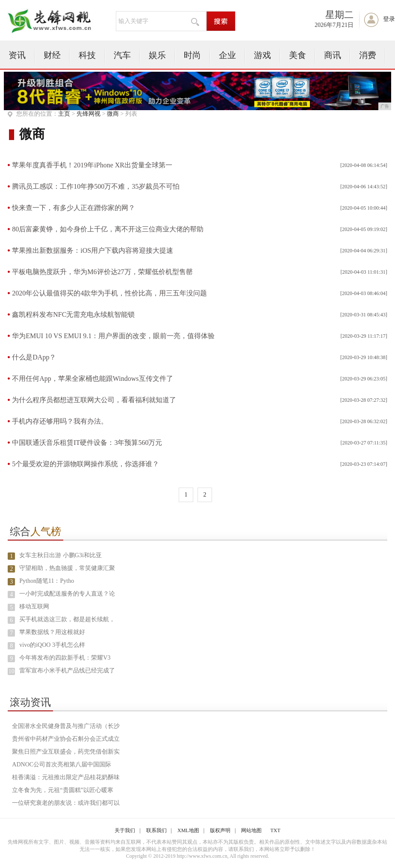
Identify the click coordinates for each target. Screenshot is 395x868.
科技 (87, 55)
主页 (64, 114)
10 (12, 671)
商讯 (333, 55)
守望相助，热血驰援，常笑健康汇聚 (67, 568)
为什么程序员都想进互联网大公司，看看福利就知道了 (94, 400)
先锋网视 (88, 114)
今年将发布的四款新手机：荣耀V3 (65, 658)
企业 (227, 55)
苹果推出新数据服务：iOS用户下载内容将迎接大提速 (93, 250)
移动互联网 (34, 606)
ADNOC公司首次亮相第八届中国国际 (62, 764)
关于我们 (125, 830)
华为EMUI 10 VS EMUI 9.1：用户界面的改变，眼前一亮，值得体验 (113, 336)
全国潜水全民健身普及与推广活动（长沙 (66, 726)
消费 (368, 55)
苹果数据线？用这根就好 (52, 632)
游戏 (262, 55)
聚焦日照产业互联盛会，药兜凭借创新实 (66, 752)
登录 (389, 19)
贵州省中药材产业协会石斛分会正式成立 (66, 739)
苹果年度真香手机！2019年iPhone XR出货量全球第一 (92, 165)
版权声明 (220, 830)
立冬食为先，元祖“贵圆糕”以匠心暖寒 (62, 790)
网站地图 (251, 830)
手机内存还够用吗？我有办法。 (60, 421)
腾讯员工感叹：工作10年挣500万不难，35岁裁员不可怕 (96, 186)
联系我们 (156, 830)
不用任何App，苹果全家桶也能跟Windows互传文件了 (92, 378)
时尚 (192, 55)
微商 (113, 114)
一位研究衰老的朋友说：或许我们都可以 (66, 803)
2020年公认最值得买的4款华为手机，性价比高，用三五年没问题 (109, 293)
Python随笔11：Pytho (47, 581)
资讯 (17, 55)
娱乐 (157, 55)
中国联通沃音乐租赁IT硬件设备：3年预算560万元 (87, 443)
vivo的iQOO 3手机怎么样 (52, 645)
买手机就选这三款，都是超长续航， (67, 619)
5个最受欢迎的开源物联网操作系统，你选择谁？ (85, 464)
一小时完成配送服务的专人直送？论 (67, 594)
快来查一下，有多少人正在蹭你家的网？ (74, 208)
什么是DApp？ (34, 357)
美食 (298, 55)
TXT (275, 830)
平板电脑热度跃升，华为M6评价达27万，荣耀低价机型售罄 (102, 272)
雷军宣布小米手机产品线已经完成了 (67, 671)
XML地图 (188, 830)
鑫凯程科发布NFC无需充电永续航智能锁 (73, 314)
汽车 (122, 55)
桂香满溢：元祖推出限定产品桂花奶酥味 (66, 777)
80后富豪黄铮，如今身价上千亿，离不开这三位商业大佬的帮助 (108, 229)
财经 (52, 55)
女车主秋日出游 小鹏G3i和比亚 (60, 555)
